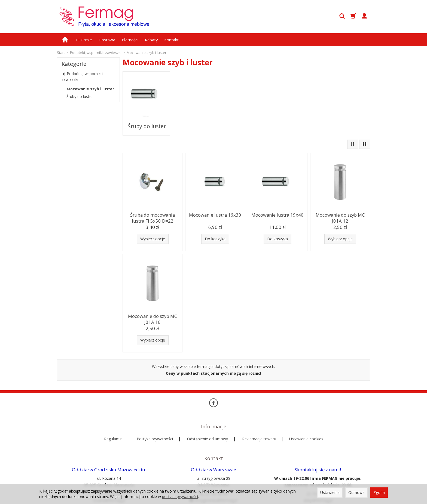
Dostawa (107, 40)
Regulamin (113, 419)
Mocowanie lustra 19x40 (278, 203)
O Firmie (84, 40)
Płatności (130, 40)
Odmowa (356, 492)
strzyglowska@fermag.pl (213, 472)
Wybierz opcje (153, 228)
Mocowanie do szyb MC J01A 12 (340, 206)
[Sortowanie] (353, 133)
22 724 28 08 (109, 465)
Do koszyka (215, 228)
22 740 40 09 (213, 465)
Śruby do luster (146, 119)
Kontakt (171, 40)
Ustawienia (330, 492)
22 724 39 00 (318, 465)
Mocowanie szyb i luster (90, 89)
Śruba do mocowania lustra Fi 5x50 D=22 (153, 206)
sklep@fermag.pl (318, 472)
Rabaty (151, 40)
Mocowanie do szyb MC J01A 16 (152, 307)
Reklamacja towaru (259, 419)
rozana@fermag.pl (109, 472)
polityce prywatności (180, 497)
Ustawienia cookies (306, 419)
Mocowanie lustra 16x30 (215, 203)
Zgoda (379, 492)
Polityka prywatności (155, 419)
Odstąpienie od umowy (208, 419)
